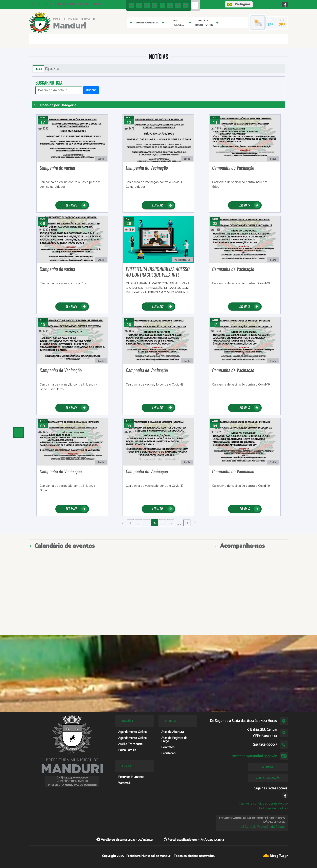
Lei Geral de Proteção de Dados (262, 827)
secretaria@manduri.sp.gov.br (255, 756)
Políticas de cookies (274, 808)
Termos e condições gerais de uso (263, 803)
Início (39, 69)
